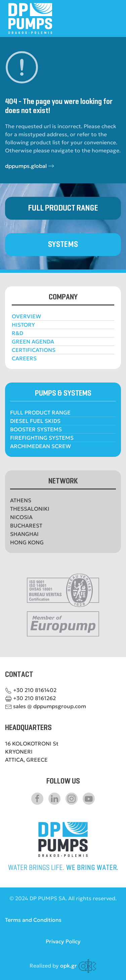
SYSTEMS (63, 244)
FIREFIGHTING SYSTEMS (42, 438)
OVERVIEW (26, 316)
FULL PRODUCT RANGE (63, 208)
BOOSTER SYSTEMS (36, 429)
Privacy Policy (63, 941)
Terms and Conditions (33, 920)
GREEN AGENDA (33, 341)
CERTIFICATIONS (34, 350)
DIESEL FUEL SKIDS (35, 421)
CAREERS (24, 358)
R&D (17, 333)
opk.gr (69, 965)
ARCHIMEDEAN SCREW (40, 446)
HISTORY (23, 325)
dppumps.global (26, 166)
